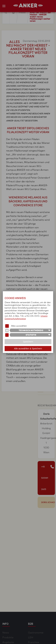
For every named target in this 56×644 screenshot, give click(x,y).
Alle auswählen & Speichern (28, 348)
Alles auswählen (19, 326)
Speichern (28, 342)
